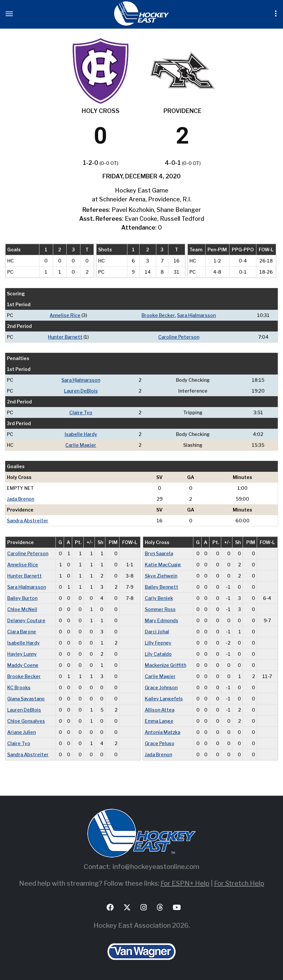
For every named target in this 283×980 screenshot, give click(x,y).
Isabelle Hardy (81, 434)
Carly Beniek (159, 598)
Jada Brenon (21, 499)
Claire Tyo (81, 412)
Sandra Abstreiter (28, 521)
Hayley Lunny (22, 654)
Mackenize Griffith (165, 665)
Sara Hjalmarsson (196, 315)
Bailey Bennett (162, 587)
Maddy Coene (23, 665)
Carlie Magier (81, 445)
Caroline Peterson (179, 337)
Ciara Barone (22, 632)
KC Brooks (19, 687)
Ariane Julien (22, 732)
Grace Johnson (161, 687)
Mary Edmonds (162, 620)
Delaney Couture (26, 620)
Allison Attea (160, 710)
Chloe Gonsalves (26, 721)
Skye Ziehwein (161, 576)
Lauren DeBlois (81, 391)
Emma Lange (159, 721)
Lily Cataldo (158, 654)
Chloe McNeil (22, 609)
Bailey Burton (22, 598)
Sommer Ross (160, 609)
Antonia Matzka (163, 732)
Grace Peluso (160, 743)
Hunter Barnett (65, 337)
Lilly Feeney (158, 643)
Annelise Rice (65, 315)
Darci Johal (157, 632)
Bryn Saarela (159, 553)
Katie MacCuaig (163, 565)
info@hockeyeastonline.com (156, 867)
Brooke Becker (158, 315)
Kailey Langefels (164, 699)
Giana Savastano (26, 699)
